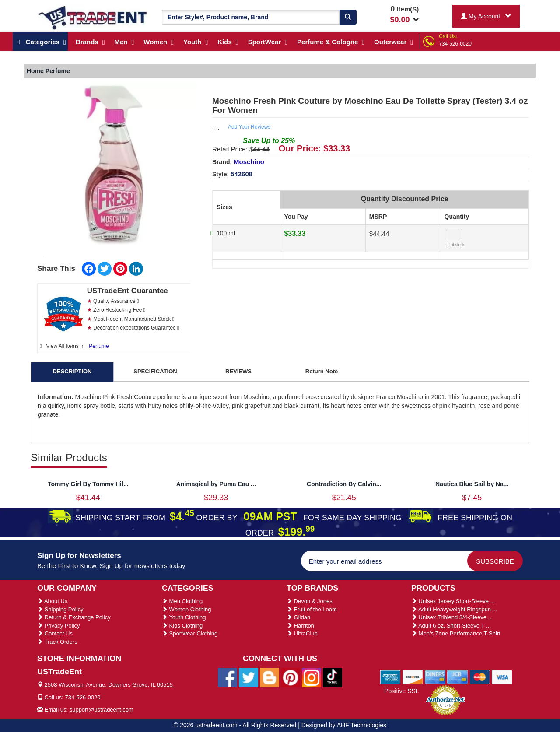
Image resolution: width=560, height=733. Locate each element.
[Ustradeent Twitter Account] (248, 677)
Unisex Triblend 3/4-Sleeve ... (452, 617)
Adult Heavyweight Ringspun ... (454, 609)
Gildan (298, 617)
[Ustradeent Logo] (93, 17)
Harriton (300, 626)
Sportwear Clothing (190, 633)
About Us (52, 601)
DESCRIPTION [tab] (72, 371)
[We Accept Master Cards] (480, 677)
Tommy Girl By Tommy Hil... (88, 484)
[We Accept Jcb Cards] (457, 677)
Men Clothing (182, 601)
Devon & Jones (310, 601)
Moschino (249, 162)
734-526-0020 (455, 44)
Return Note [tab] (322, 371)
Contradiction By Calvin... (344, 484)
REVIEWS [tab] (238, 371)
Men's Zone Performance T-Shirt (456, 633)
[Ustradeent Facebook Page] (227, 677)
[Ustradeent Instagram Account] (311, 677)
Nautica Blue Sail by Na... (472, 484)
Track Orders (57, 642)
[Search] (348, 17)
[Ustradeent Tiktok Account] (332, 677)
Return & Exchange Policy (74, 617)
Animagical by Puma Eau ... (216, 484)
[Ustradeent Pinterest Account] (290, 677)
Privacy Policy (59, 626)
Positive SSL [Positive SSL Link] (401, 691)
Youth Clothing (184, 617)
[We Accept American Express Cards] (390, 677)
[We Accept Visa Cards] (502, 677)
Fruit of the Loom (312, 609)
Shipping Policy (60, 609)
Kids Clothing (182, 626)
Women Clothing (186, 609)
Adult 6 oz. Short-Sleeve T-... (451, 626)
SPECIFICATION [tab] (155, 371)
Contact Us (55, 633)
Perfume (99, 346)
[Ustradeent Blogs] (269, 677)
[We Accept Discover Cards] (413, 677)
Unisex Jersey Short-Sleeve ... (453, 601)
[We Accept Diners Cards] (435, 677)
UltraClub (302, 633)
